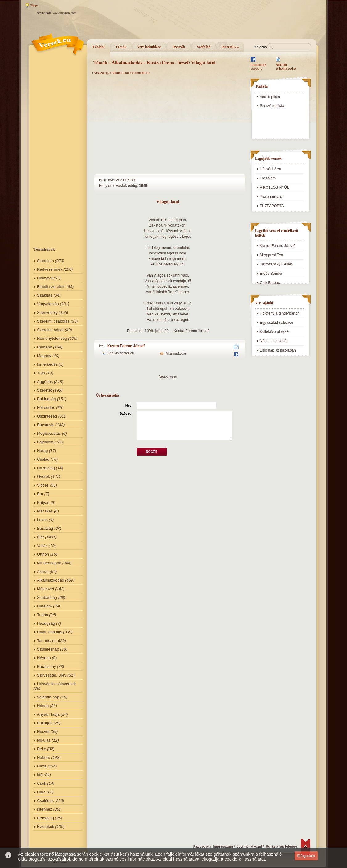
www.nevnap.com (65, 13)
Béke (42, 749)
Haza (42, 766)
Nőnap (43, 706)
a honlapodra (286, 67)
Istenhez (45, 809)
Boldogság (46, 399)
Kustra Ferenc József (126, 346)
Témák (121, 47)
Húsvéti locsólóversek (56, 684)
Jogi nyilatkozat (249, 846)
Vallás (42, 546)
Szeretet (44, 390)
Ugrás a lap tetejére (282, 846)
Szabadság (47, 597)
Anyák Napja (48, 714)
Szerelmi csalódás (53, 321)
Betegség (45, 818)
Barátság (45, 528)
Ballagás (45, 723)
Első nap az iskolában (278, 350)
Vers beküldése (149, 47)
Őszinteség (47, 416)
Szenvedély (47, 313)
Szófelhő (204, 47)
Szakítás (45, 295)
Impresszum (223, 846)
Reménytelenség (52, 338)
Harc (41, 792)
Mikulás (44, 740)
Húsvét (43, 732)
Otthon (43, 554)
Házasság (46, 468)
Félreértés (46, 407)
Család (43, 459)
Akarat (43, 572)
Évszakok (46, 827)
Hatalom (44, 606)
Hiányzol (45, 278)
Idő (40, 775)
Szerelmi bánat (50, 330)
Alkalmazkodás (50, 580)
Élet (40, 537)
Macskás (45, 511)
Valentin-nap (48, 697)
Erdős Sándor (271, 274)
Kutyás (43, 502)
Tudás (43, 615)
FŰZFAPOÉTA (272, 206)
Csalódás (45, 801)
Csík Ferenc (270, 283)
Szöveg (126, 413)
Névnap (44, 658)
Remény (44, 347)
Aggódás (45, 382)
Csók (42, 783)
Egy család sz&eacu (276, 323)
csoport (258, 67)
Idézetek (230, 47)
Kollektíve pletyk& (274, 332)
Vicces (43, 485)
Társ (41, 373)
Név (129, 405)
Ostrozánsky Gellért (276, 264)
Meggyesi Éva (271, 255)
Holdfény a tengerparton (280, 313)
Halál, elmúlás (50, 632)
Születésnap (48, 649)
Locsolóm (268, 178)
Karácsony (46, 666)
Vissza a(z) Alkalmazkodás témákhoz (122, 73)
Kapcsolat (201, 846)
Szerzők (179, 47)
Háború (44, 757)
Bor (40, 494)
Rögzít (152, 452)
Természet (46, 641)
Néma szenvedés (274, 341)
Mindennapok (49, 563)
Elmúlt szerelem (51, 287)
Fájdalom (45, 442)
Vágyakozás (48, 304)
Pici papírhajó (271, 197)
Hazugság (46, 623)
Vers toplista (270, 97)
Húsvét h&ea (270, 169)
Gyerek (43, 477)
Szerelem (45, 261)
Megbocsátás (49, 433)
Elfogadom (306, 856)
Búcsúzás (46, 425)
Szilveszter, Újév (52, 675)
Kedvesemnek (50, 269)
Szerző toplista (272, 106)
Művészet (46, 589)
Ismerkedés (47, 364)
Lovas (42, 520)
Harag (42, 451)
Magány (44, 356)
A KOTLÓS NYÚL (274, 187)
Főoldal (99, 47)
